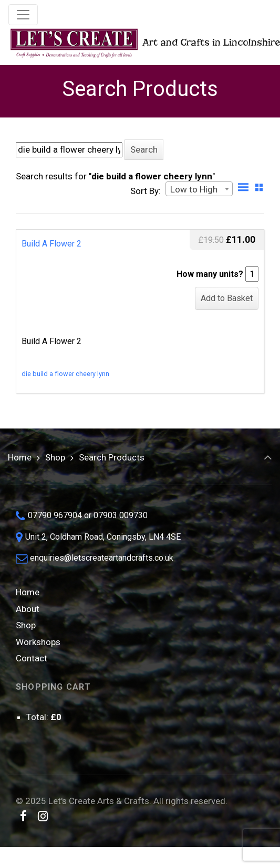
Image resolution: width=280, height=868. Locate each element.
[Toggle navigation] (23, 15)
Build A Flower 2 (51, 244)
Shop (55, 457)
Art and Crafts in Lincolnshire (136, 43)
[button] (144, 150)
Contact (32, 658)
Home (20, 457)
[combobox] (199, 189)
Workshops (38, 642)
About (28, 609)
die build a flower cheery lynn (65, 374)
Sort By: (146, 191)
